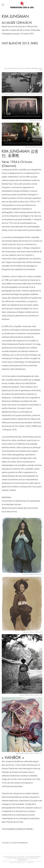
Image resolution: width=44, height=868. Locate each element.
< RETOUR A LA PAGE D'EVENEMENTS (15, 843)
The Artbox (30, 863)
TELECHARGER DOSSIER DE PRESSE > (18, 829)
